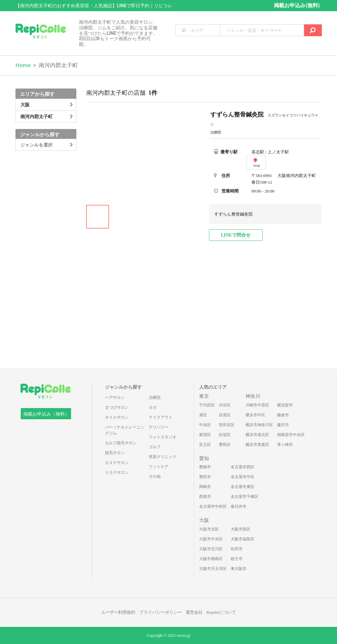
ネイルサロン (117, 417)
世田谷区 (227, 425)
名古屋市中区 (243, 477)
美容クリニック (163, 457)
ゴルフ (155, 447)
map (257, 163)
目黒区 (225, 415)
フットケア (159, 467)
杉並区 (225, 435)
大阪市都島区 (211, 559)
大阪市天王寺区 (213, 569)
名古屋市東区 (243, 487)
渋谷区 (225, 405)
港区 (203, 415)
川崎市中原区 (257, 405)
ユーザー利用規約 (118, 612)
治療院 (155, 398)
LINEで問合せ (236, 235)
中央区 (205, 425)
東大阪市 (239, 569)
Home (23, 65)
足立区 (205, 445)
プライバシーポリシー (161, 612)
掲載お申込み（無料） (46, 414)
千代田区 (207, 405)
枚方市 (237, 559)
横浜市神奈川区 (259, 425)
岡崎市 (205, 487)
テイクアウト (161, 417)
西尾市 (205, 497)
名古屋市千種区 (245, 497)
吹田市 (237, 549)
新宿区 (205, 435)
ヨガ (153, 407)
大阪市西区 (241, 529)
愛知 (204, 458)
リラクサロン (117, 473)
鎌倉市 (283, 415)
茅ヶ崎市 (285, 445)
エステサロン (117, 463)
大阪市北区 (209, 529)
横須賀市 (285, 405)
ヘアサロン (115, 398)
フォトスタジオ (163, 437)
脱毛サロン (115, 453)
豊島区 (225, 445)
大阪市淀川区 (211, 549)
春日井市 (239, 506)
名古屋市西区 (243, 467)
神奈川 (253, 396)
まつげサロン (117, 407)
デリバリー (159, 427)
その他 (155, 477)
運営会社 (194, 612)
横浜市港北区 (257, 435)
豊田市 (205, 477)
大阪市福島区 (243, 539)
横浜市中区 (255, 415)
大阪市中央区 (211, 539)
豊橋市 (205, 467)
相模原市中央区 (291, 435)
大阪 (204, 520)
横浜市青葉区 (257, 445)
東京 (204, 396)
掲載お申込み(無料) (297, 5)
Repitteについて (221, 612)
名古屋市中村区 (213, 506)
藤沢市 (283, 425)
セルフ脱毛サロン (121, 443)
